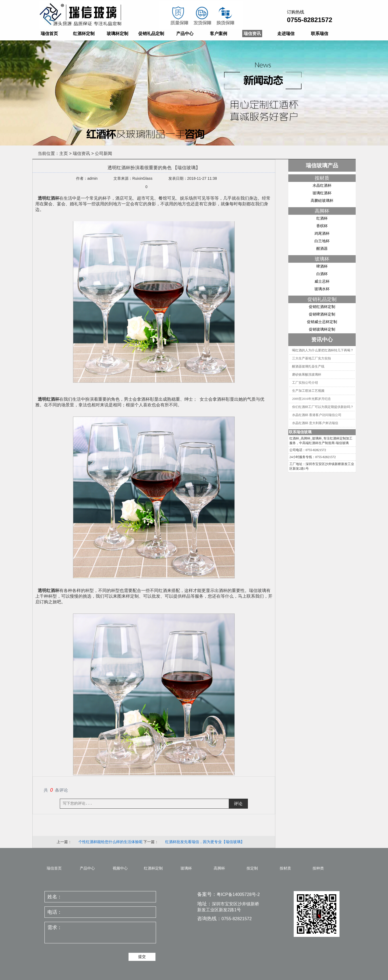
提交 (142, 957)
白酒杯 (322, 274)
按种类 (318, 868)
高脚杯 (322, 211)
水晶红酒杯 (322, 185)
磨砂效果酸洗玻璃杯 (307, 375)
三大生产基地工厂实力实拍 (311, 358)
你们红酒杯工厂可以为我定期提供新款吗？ (323, 407)
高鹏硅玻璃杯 (322, 200)
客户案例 (219, 34)
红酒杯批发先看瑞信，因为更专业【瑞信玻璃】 (205, 842)
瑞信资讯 (252, 34)
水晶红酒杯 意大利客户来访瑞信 (315, 423)
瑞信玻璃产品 (322, 165)
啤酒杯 (322, 266)
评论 (238, 804)
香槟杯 (322, 226)
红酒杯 (322, 218)
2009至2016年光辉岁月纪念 (311, 399)
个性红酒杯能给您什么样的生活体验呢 (110, 842)
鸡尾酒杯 (322, 233)
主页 (64, 153)
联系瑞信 (320, 34)
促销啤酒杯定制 (322, 314)
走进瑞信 (286, 34)
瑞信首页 (49, 34)
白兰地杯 (322, 241)
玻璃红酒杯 (322, 193)
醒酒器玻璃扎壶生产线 (308, 366)
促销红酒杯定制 (322, 307)
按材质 (322, 178)
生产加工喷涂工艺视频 (308, 391)
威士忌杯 (322, 281)
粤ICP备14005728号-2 (238, 894)
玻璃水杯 (322, 289)
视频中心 (120, 868)
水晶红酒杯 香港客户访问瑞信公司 (317, 415)
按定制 (252, 868)
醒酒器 (322, 248)
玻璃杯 (322, 259)
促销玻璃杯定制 (322, 329)
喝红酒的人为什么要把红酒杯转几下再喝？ (323, 350)
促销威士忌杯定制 (322, 322)
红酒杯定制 (84, 34)
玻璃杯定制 (117, 34)
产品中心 (185, 34)
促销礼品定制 (151, 34)
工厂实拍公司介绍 (305, 383)
